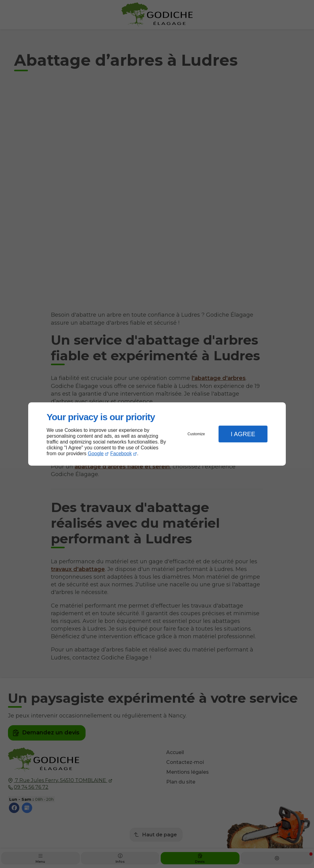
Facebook (121, 454)
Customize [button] (196, 434)
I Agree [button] (243, 434)
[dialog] (157, 434)
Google (96, 454)
